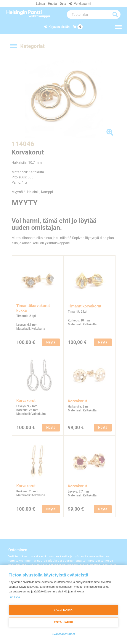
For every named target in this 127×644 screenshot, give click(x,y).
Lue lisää (14, 597)
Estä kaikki (63, 622)
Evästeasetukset (63, 634)
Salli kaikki (64, 610)
